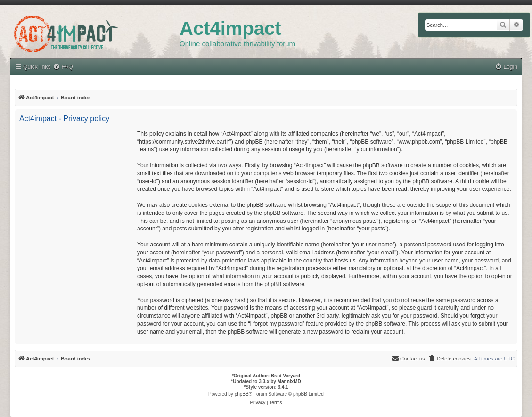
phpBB (242, 394)
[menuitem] (506, 67)
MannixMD (289, 381)
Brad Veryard (286, 376)
